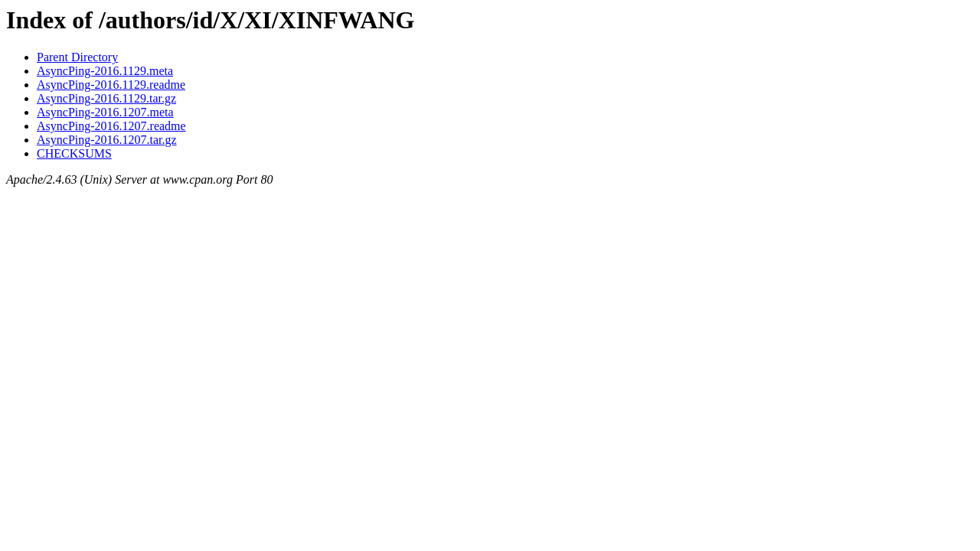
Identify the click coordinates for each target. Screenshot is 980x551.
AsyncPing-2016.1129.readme (111, 85)
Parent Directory (77, 57)
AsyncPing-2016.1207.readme (111, 126)
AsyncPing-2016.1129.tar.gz (106, 98)
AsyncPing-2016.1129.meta (105, 71)
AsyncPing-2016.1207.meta (105, 112)
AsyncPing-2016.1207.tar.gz (107, 140)
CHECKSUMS (74, 153)
